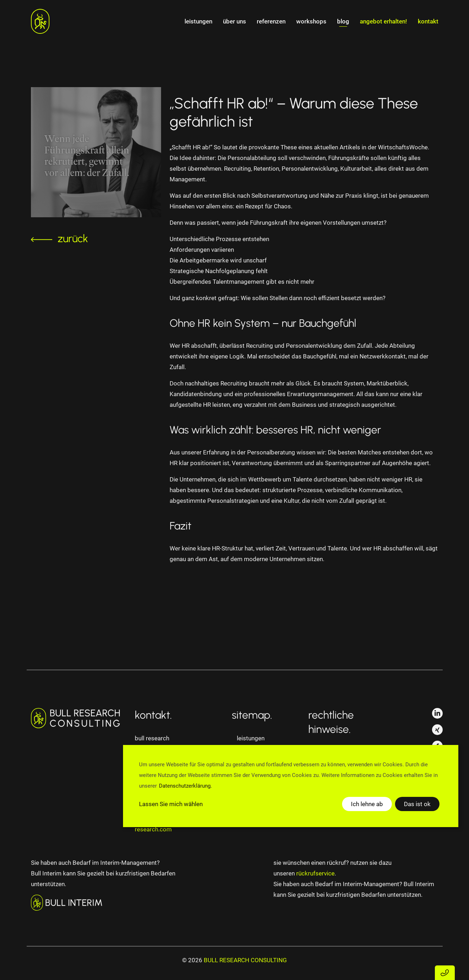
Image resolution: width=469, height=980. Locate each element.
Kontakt (428, 21)
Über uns (234, 21)
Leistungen (198, 21)
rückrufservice (315, 873)
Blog (343, 21)
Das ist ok (417, 804)
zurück (60, 239)
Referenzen (271, 21)
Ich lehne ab (367, 804)
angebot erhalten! (383, 21)
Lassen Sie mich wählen (171, 804)
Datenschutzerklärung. (185, 786)
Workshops (311, 21)
